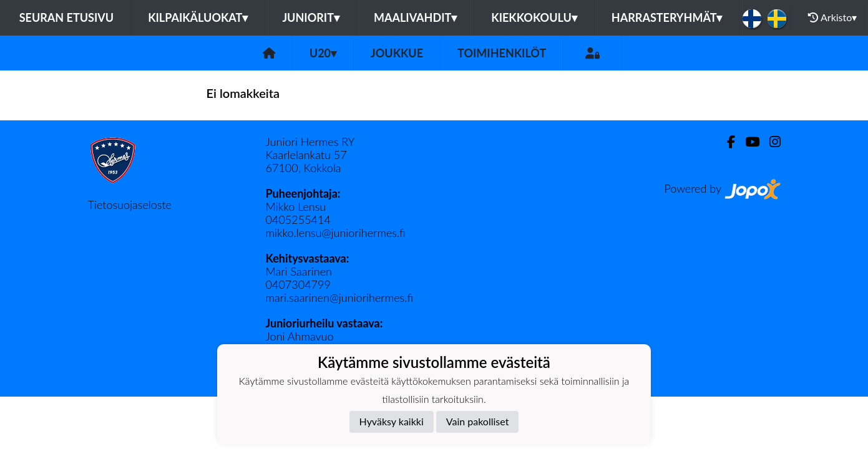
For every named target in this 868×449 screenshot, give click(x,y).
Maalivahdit (415, 17)
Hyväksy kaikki (392, 421)
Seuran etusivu (67, 17)
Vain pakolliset (478, 421)
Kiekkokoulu (534, 17)
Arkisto (832, 17)
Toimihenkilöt (502, 53)
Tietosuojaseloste (130, 205)
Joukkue (397, 53)
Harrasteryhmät (667, 17)
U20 (323, 53)
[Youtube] (747, 142)
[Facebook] (726, 142)
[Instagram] (770, 142)
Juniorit (311, 17)
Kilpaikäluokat (198, 17)
